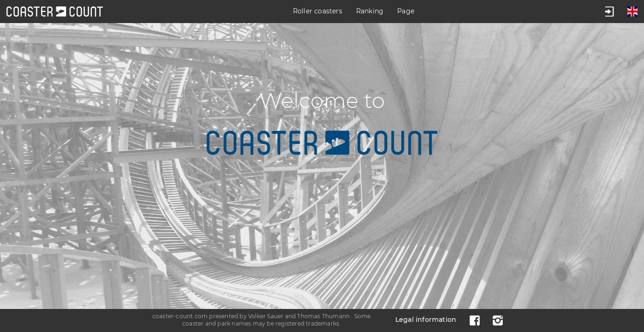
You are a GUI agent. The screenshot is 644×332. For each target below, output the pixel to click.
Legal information (426, 320)
